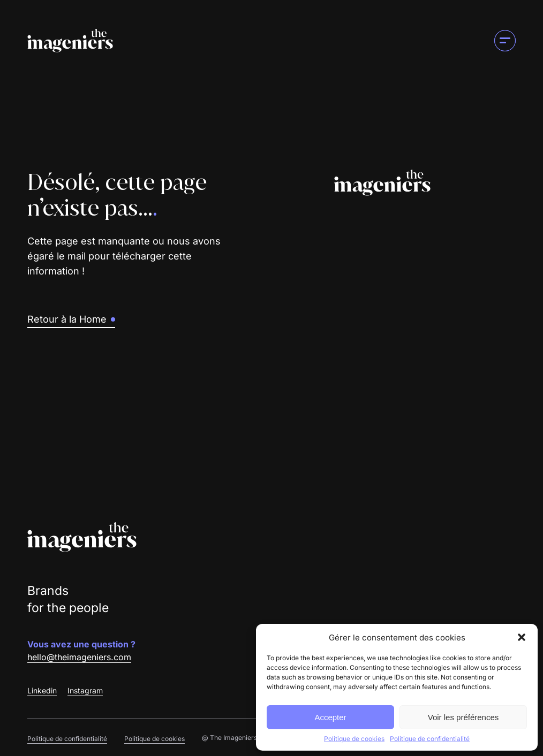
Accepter (330, 717)
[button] (522, 637)
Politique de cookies (354, 739)
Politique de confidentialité (430, 739)
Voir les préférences (463, 717)
